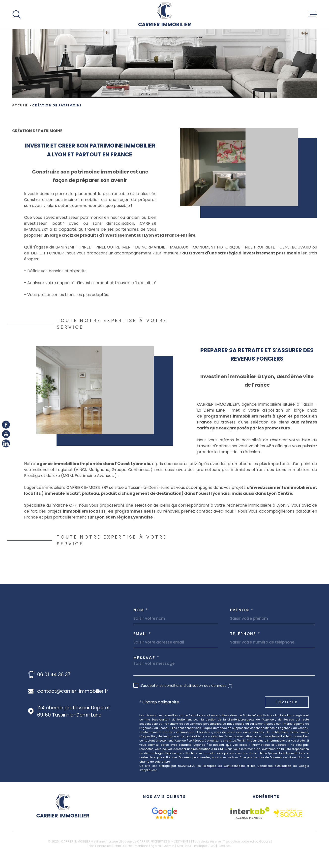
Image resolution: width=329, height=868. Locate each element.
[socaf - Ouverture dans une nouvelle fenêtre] (288, 813)
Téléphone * (245, 634)
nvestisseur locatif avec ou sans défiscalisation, (82, 228)
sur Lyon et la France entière (166, 239)
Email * (142, 634)
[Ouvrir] (17, 14)
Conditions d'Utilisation (274, 766)
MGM (68, 480)
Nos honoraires (100, 846)
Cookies (224, 846)
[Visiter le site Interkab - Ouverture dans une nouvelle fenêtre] (250, 813)
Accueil (20, 105)
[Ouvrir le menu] (313, 14)
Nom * (141, 610)
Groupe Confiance (130, 474)
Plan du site (123, 846)
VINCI (81, 474)
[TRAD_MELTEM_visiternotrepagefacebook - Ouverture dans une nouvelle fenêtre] (6, 424)
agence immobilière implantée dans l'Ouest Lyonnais (93, 468)
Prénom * (242, 610)
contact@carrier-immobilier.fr (73, 691)
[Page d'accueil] (165, 14)
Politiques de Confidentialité (224, 766)
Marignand (99, 474)
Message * (147, 658)
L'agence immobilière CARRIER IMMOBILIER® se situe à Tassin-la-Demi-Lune (97, 492)
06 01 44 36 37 (54, 675)
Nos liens (184, 846)
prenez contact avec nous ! (209, 515)
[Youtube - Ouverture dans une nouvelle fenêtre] (6, 434)
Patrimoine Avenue (93, 480)
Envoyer (287, 702)
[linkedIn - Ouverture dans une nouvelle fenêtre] (6, 444)
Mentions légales (148, 846)
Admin (169, 846)
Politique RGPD (205, 846)
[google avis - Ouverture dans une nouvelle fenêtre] (165, 813)
